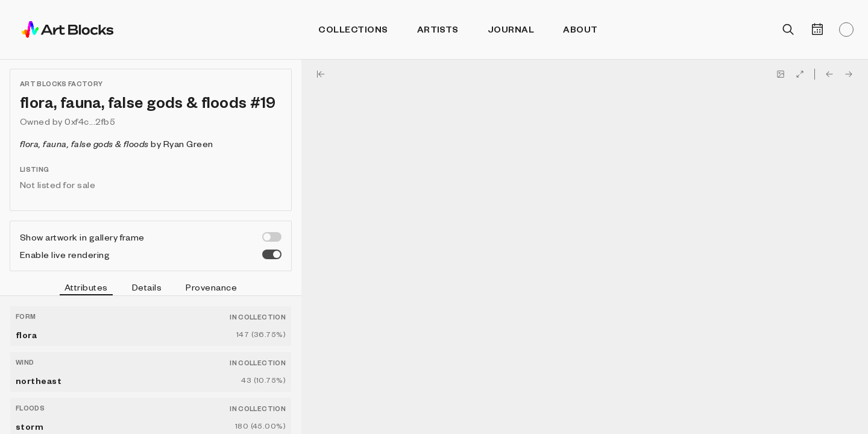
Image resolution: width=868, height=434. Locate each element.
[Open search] (788, 30)
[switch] (272, 237)
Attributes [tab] (86, 289)
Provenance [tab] (211, 287)
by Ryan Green (117, 143)
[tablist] (151, 289)
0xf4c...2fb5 (90, 121)
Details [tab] (147, 287)
